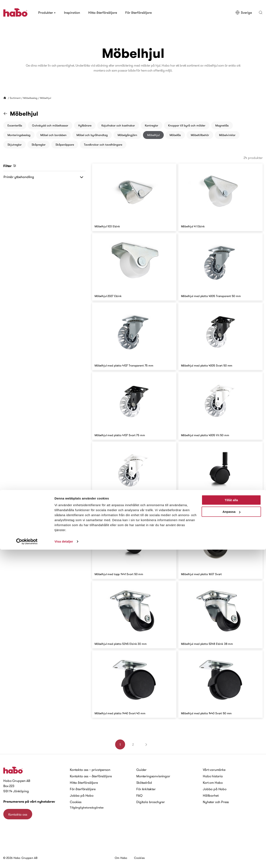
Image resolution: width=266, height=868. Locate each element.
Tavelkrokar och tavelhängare (103, 145)
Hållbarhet (211, 795)
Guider (141, 770)
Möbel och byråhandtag (92, 135)
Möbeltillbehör (200, 135)
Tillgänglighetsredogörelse (87, 807)
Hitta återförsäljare (103, 12)
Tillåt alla (231, 818)
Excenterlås (15, 125)
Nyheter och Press (216, 802)
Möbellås (175, 135)
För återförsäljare (139, 12)
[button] (261, 12)
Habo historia (213, 776)
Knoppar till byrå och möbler (187, 125)
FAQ (139, 795)
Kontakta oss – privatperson (90, 770)
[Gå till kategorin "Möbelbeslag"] (8, 114)
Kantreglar (151, 125)
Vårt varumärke (214, 770)
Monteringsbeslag (19, 135)
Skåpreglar (39, 145)
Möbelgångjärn (127, 135)
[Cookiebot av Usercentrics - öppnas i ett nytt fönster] (27, 860)
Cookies (76, 802)
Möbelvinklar (227, 135)
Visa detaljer (64, 860)
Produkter (47, 12)
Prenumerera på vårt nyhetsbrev (29, 802)
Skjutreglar (15, 145)
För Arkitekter (146, 789)
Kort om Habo (213, 783)
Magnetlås (222, 125)
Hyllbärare (85, 125)
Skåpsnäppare (65, 145)
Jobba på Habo (82, 795)
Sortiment (15, 98)
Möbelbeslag (30, 98)
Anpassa (231, 830)
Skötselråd (144, 783)
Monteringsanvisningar (153, 776)
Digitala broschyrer (151, 802)
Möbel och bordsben (53, 135)
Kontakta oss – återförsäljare (91, 776)
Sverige (244, 12)
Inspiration (72, 12)
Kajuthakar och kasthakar (118, 125)
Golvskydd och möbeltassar (50, 125)
